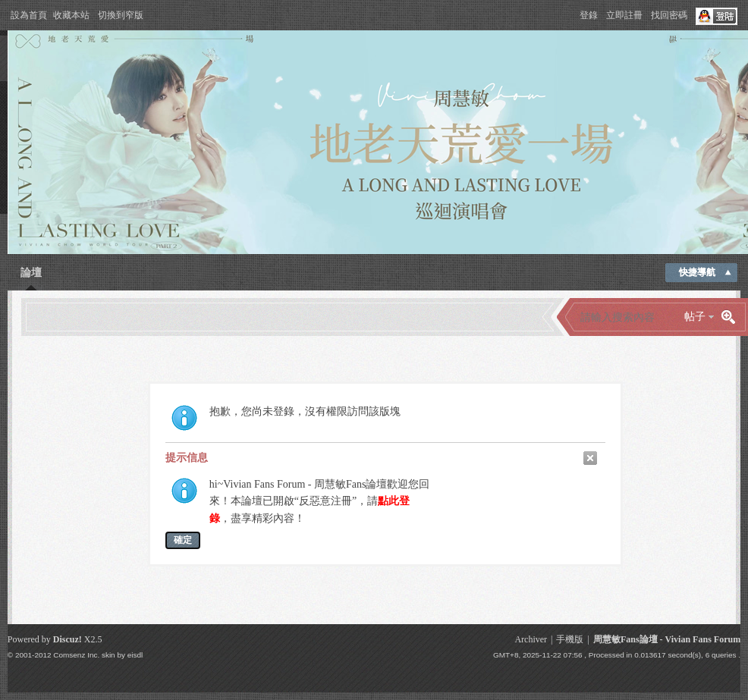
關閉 (590, 458)
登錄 (589, 15)
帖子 (695, 317)
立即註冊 (624, 15)
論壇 (31, 273)
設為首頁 (29, 15)
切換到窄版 (121, 15)
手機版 (570, 639)
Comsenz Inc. (76, 655)
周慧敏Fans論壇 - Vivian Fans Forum (667, 639)
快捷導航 (697, 272)
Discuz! (68, 639)
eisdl (135, 655)
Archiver (531, 639)
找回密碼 (669, 15)
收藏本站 (71, 15)
